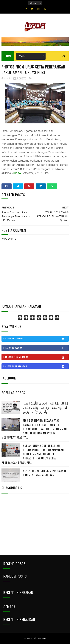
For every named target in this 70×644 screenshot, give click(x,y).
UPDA (17, 173)
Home (8, 56)
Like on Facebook (36, 348)
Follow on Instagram (36, 366)
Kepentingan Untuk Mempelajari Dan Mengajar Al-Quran (45, 473)
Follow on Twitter (36, 339)
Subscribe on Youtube (36, 357)
